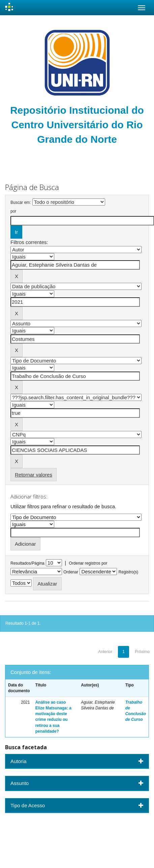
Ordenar (71, 572)
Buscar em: (21, 202)
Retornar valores (34, 475)
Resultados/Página (27, 563)
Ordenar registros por (88, 563)
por (13, 211)
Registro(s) (129, 572)
